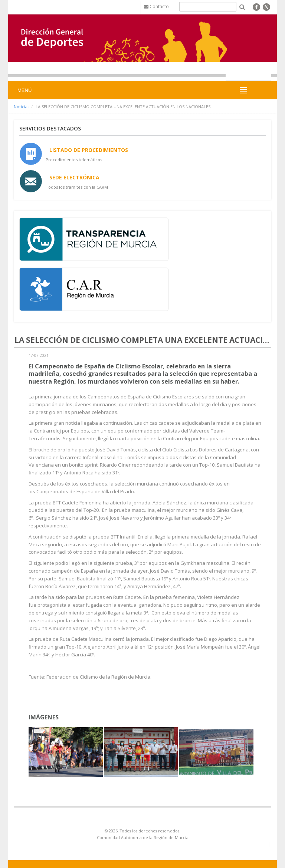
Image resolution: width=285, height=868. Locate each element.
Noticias (22, 107)
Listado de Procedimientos (89, 150)
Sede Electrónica (74, 177)
